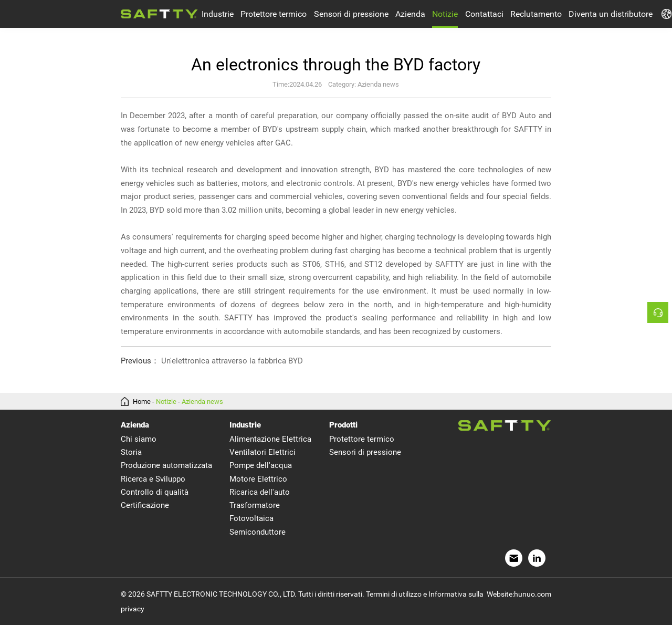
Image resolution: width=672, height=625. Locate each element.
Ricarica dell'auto (260, 492)
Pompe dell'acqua (261, 465)
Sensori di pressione (351, 14)
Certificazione (145, 505)
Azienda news (202, 402)
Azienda (410, 14)
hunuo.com (533, 594)
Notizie (445, 14)
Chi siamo (139, 439)
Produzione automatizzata (166, 465)
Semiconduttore (258, 532)
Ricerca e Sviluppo (153, 479)
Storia (131, 452)
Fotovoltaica (251, 518)
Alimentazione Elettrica (270, 439)
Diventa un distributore (611, 14)
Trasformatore (255, 505)
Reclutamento (536, 14)
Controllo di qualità (155, 492)
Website (500, 594)
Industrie (218, 14)
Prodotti (343, 425)
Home (142, 402)
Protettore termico (274, 14)
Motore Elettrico (258, 479)
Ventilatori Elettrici (262, 452)
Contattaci (484, 14)
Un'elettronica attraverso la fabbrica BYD (212, 361)
